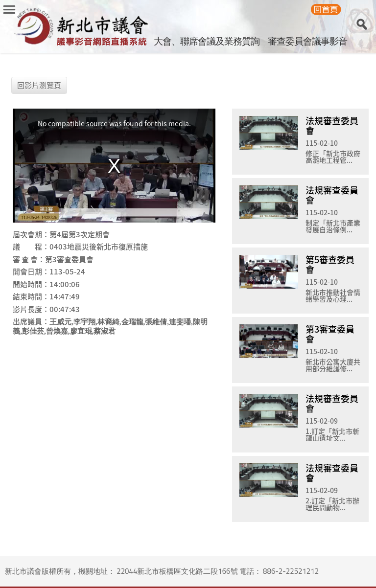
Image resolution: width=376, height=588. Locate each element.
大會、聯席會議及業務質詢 (207, 41)
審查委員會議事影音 (307, 41)
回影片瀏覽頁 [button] (39, 85)
